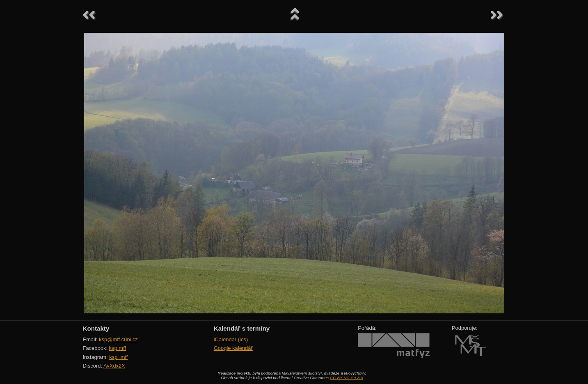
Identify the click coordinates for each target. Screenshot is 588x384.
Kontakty (96, 328)
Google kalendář (233, 348)
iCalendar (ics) (231, 339)
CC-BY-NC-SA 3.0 (347, 378)
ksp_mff (118, 357)
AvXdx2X (114, 366)
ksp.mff (118, 348)
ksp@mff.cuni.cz (118, 339)
